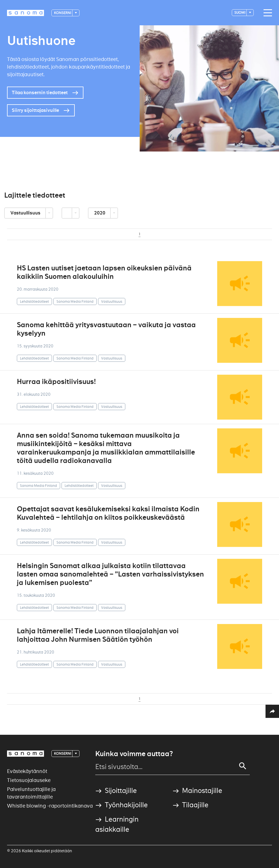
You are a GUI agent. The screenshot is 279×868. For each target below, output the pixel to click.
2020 (100, 213)
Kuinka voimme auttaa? (134, 754)
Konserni (63, 13)
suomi (240, 13)
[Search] (243, 766)
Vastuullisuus (26, 213)
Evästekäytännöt (27, 771)
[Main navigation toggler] (266, 13)
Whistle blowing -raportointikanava (50, 806)
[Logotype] (26, 13)
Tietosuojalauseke (29, 780)
